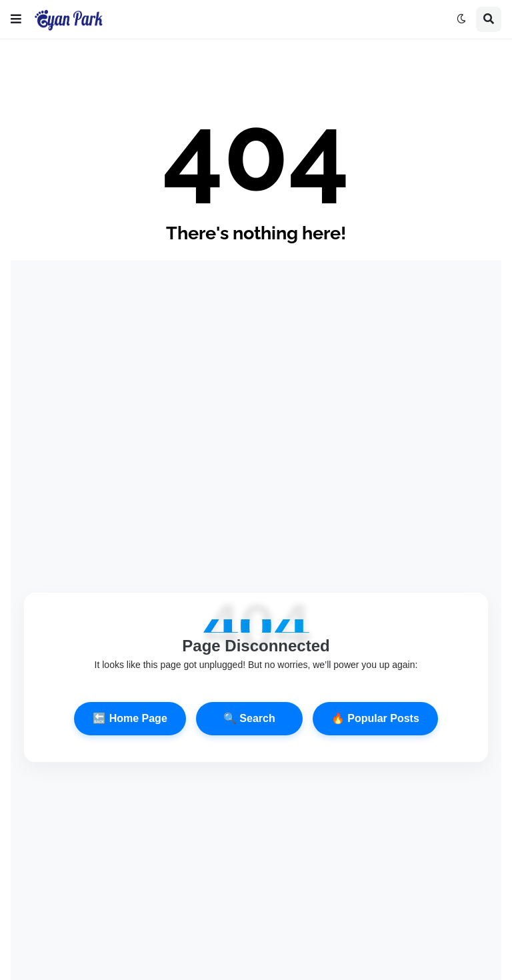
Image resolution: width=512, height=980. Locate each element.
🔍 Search (249, 718)
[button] (16, 19)
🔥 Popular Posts (375, 718)
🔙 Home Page (130, 718)
